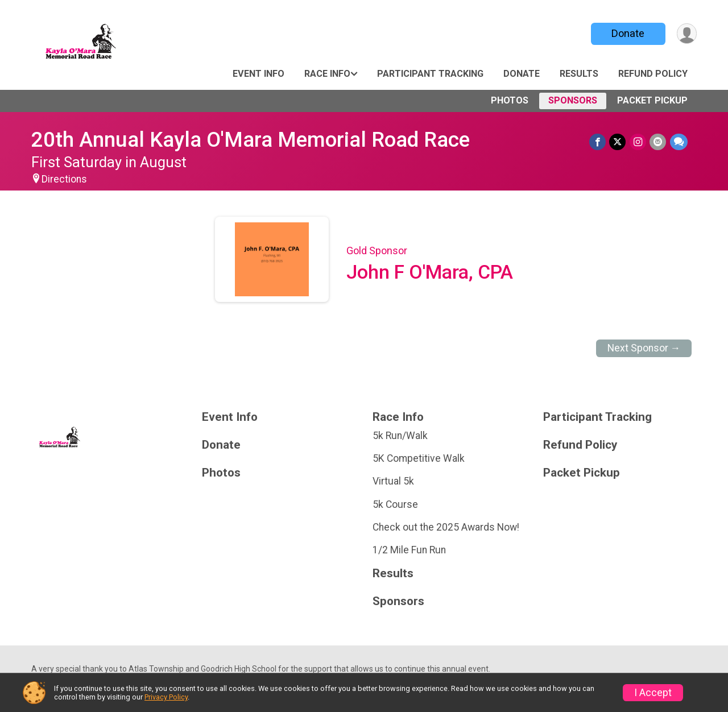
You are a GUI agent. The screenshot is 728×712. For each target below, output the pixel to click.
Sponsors (573, 100)
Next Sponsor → (644, 348)
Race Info (327, 74)
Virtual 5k (393, 481)
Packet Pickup (652, 100)
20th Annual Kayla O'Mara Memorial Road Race (251, 140)
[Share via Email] (658, 142)
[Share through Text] (679, 142)
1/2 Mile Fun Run (409, 550)
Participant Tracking (430, 74)
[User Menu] (686, 34)
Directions (64, 179)
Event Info (258, 74)
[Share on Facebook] (599, 142)
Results (579, 74)
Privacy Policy (166, 697)
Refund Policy (653, 74)
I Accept (653, 693)
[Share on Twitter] (619, 142)
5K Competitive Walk (419, 458)
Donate (627, 33)
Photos (510, 100)
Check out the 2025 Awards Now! (446, 527)
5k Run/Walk (400, 436)
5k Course (395, 504)
